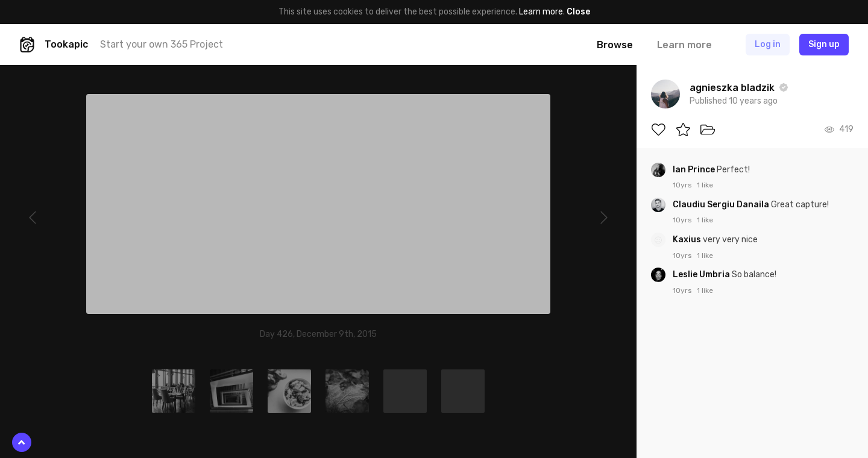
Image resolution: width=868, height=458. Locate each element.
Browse (615, 45)
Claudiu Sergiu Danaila (722, 205)
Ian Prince (695, 170)
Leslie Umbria (702, 274)
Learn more (541, 12)
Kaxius (688, 240)
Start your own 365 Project (162, 44)
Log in (768, 44)
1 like (705, 185)
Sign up (824, 44)
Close (578, 12)
